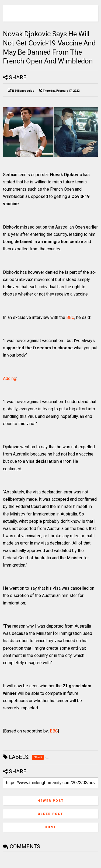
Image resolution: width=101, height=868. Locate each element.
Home (51, 827)
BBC (70, 317)
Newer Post (51, 801)
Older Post (50, 814)
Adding (10, 378)
